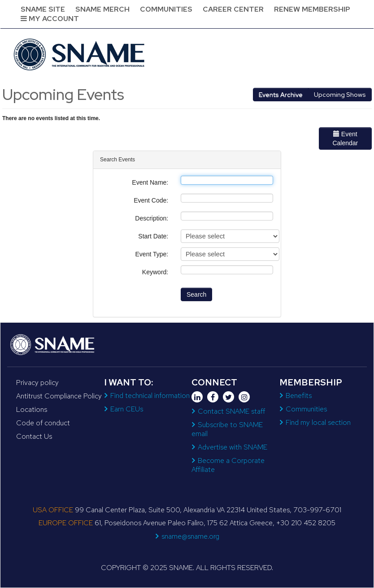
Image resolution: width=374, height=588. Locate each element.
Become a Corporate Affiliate (228, 465)
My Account (50, 19)
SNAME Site (43, 9)
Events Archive (281, 95)
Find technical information (150, 396)
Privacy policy (37, 383)
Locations (32, 409)
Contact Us (34, 436)
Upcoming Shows (340, 95)
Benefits (299, 396)
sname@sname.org (190, 536)
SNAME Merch (102, 9)
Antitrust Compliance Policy (59, 396)
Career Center (233, 9)
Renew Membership (312, 9)
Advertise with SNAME (233, 447)
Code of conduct (43, 423)
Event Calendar (345, 138)
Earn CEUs (127, 409)
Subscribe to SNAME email (227, 429)
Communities (166, 9)
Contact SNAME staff (231, 411)
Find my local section (318, 422)
